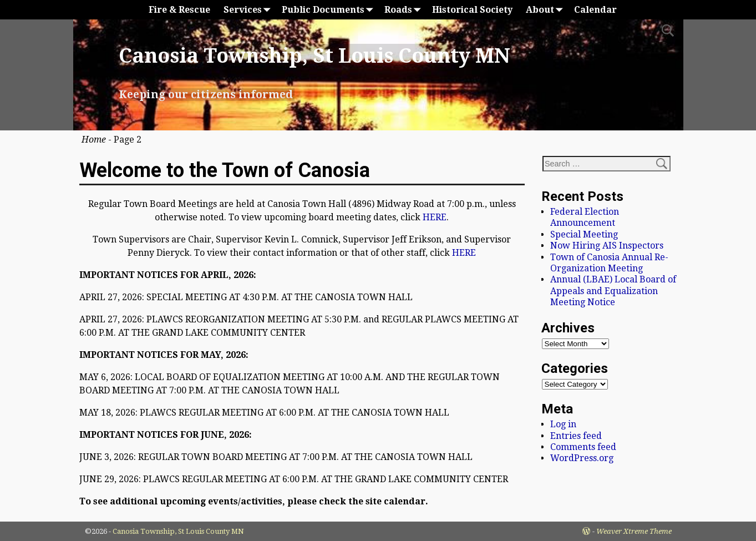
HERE (435, 217)
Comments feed (583, 447)
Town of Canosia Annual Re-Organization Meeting (609, 263)
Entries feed (576, 436)
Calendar (595, 10)
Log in (563, 424)
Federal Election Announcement (585, 217)
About (547, 10)
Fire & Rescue (179, 10)
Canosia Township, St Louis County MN (314, 56)
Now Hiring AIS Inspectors (607, 246)
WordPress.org (582, 458)
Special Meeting (584, 234)
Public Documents (330, 10)
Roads (405, 10)
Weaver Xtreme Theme (634, 531)
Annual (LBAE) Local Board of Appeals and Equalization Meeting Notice (613, 291)
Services (249, 10)
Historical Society (472, 10)
